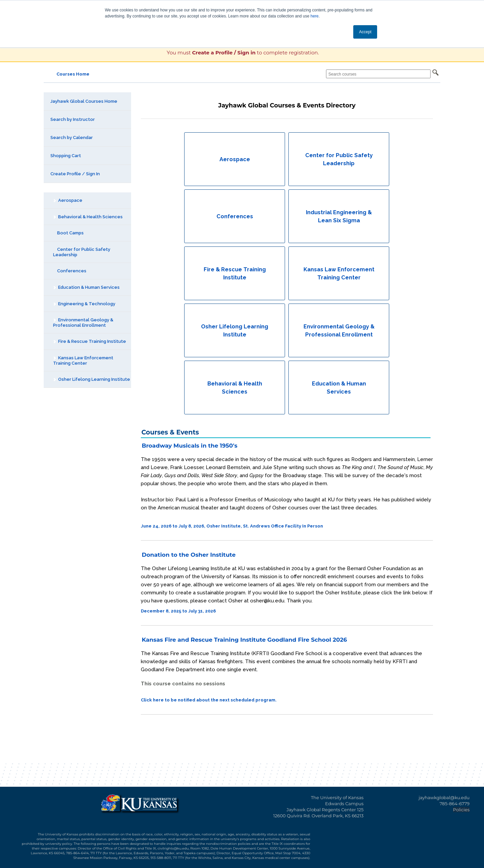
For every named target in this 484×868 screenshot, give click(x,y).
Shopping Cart (66, 156)
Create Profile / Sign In (75, 174)
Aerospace (68, 200)
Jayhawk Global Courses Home (84, 101)
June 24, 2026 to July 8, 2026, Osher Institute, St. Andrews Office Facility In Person (232, 526)
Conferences (70, 271)
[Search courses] (378, 74)
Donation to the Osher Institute (189, 555)
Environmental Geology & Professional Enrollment (83, 323)
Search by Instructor (73, 119)
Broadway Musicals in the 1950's (190, 446)
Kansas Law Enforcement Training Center (83, 360)
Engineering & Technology (84, 304)
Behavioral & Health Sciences (88, 217)
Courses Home (73, 74)
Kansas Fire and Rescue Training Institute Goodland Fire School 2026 (245, 640)
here (315, 16)
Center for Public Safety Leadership (82, 252)
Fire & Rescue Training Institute (89, 341)
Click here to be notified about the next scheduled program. (209, 700)
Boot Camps (68, 233)
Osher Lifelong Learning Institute (91, 379)
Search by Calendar (72, 138)
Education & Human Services (86, 287)
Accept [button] (365, 32)
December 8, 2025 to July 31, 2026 (178, 611)
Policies (461, 810)
